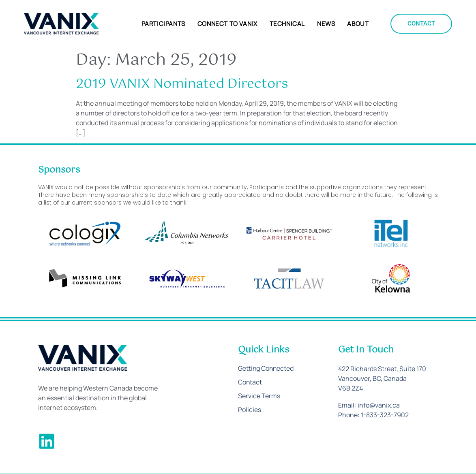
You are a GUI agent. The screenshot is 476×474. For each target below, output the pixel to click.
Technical (287, 24)
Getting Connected (266, 369)
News (326, 24)
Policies (250, 410)
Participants (163, 24)
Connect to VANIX (227, 24)
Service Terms (259, 396)
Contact (250, 382)
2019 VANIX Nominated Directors (182, 84)
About (358, 24)
